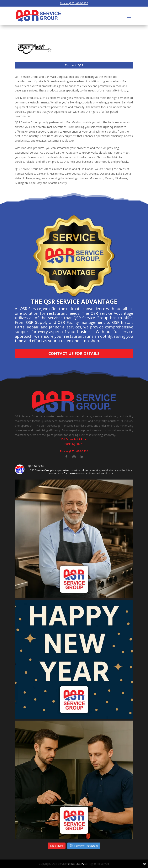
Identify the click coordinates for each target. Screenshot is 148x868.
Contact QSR (74, 65)
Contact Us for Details (74, 353)
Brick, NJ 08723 (74, 444)
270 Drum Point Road (74, 439)
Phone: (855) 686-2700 (74, 3)
